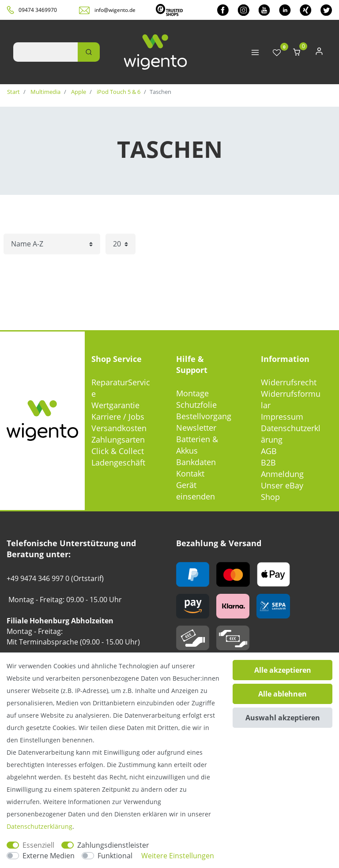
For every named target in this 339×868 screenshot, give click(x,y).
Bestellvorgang (204, 416)
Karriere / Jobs (118, 417)
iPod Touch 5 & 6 (118, 92)
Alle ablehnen (282, 694)
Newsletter (196, 428)
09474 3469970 (38, 10)
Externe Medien (49, 856)
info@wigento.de (115, 10)
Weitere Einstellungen (178, 856)
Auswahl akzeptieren (283, 718)
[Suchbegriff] (45, 52)
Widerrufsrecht (289, 382)
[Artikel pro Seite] (121, 244)
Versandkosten (119, 428)
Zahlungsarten (118, 440)
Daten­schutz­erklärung (40, 826)
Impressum (282, 417)
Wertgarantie (115, 405)
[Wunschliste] (277, 53)
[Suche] (89, 52)
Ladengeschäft (118, 462)
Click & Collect (118, 451)
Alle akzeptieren (283, 670)
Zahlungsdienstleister (113, 845)
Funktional (115, 856)
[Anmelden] (319, 53)
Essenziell (38, 845)
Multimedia (45, 92)
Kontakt (190, 473)
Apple (78, 92)
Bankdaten (196, 462)
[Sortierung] (52, 244)
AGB (269, 451)
